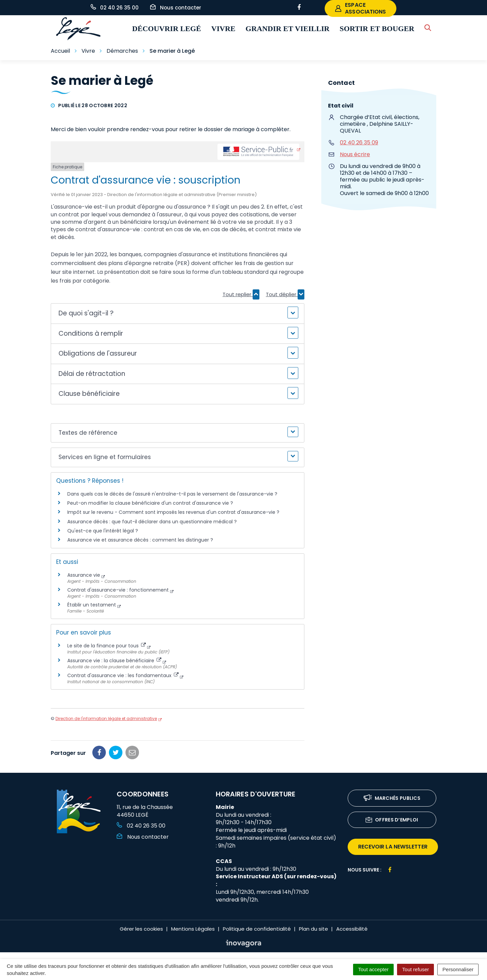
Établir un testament (92, 605)
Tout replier (241, 294)
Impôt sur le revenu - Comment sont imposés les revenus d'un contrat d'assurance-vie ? (173, 512)
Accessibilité (352, 929)
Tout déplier (285, 294)
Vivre (223, 29)
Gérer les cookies (141, 929)
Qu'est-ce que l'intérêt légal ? (103, 531)
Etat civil (341, 106)
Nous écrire (355, 154)
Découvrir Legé (167, 29)
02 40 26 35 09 (359, 142)
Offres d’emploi (392, 820)
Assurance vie (84, 575)
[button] (177, 314)
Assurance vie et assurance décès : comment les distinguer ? (140, 540)
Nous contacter (143, 837)
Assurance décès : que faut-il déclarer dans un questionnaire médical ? (152, 522)
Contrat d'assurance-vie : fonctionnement (118, 590)
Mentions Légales (193, 929)
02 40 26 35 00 (141, 826)
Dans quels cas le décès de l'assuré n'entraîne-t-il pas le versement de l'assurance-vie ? (172, 494)
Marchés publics (392, 799)
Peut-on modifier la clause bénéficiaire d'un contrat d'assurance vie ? (150, 503)
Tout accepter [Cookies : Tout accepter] (373, 969)
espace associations (361, 8)
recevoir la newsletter (393, 847)
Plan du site (314, 929)
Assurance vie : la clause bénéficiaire (114, 661)
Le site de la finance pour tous (107, 646)
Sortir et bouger (377, 29)
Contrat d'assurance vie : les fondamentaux (123, 675)
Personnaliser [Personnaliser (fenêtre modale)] (458, 969)
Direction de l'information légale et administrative (106, 719)
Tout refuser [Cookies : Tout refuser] (415, 969)
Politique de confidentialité (257, 929)
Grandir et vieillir (287, 29)
